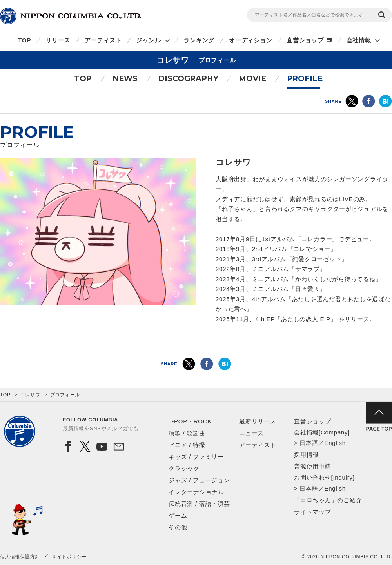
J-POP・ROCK (190, 421)
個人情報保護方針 (20, 557)
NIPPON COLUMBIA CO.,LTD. (71, 16)
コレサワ (30, 395)
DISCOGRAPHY (188, 79)
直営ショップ (305, 40)
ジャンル (148, 40)
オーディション (250, 40)
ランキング (199, 40)
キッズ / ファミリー (196, 457)
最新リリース (258, 421)
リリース (58, 40)
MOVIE (252, 79)
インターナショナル (196, 492)
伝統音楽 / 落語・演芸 (199, 504)
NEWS (125, 79)
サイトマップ (313, 512)
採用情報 (306, 455)
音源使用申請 (313, 466)
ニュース (251, 433)
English (335, 443)
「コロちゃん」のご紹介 (328, 500)
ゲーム (178, 515)
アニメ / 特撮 (187, 445)
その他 (178, 527)
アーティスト (103, 40)
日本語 (309, 443)
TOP (24, 40)
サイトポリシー (69, 557)
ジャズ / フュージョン (199, 480)
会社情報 (359, 40)
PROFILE (305, 79)
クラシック (184, 468)
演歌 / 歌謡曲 (187, 433)
